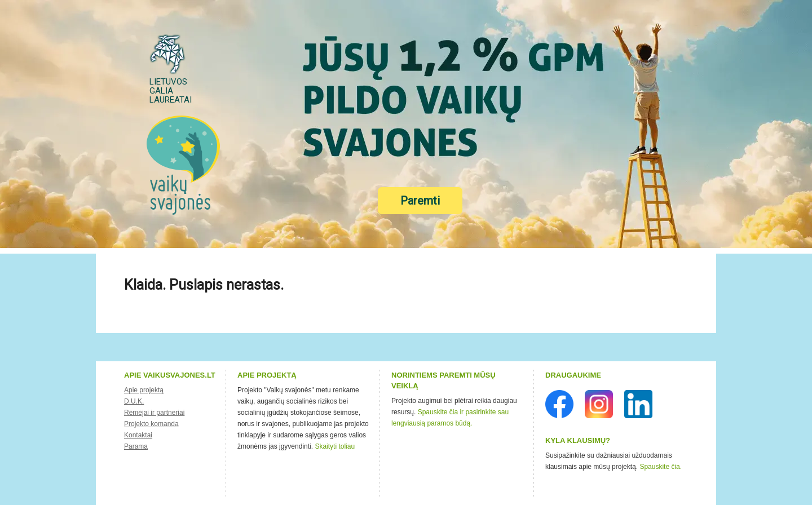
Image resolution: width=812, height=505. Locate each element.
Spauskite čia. (661, 467)
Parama (136, 446)
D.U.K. (134, 401)
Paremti (420, 201)
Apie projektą (144, 390)
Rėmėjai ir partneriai (154, 413)
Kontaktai (138, 435)
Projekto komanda (151, 424)
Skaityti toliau (335, 446)
